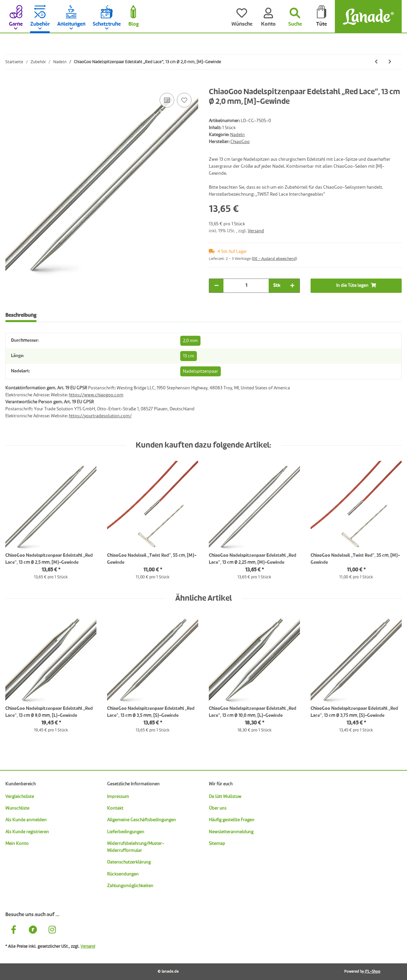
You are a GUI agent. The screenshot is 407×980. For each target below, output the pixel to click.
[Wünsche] (242, 17)
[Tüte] (322, 17)
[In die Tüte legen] (11, 84)
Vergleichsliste (20, 797)
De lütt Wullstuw (225, 797)
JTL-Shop (373, 972)
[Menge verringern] (216, 286)
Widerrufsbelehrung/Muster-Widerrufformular (136, 847)
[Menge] (246, 286)
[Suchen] (295, 17)
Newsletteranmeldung (231, 832)
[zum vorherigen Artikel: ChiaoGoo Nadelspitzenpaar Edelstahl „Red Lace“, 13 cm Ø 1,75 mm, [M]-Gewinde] (376, 62)
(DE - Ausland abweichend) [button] (274, 259)
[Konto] (268, 17)
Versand (256, 231)
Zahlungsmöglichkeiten (130, 886)
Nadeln (237, 135)
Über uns (218, 808)
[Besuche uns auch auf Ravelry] (33, 931)
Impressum (118, 797)
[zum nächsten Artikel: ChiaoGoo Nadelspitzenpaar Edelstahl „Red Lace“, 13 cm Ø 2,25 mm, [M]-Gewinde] (390, 62)
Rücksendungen (123, 874)
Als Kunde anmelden (26, 820)
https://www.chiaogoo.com (96, 395)
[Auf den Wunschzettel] (184, 100)
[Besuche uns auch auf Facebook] (14, 931)
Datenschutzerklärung (129, 862)
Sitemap (217, 844)
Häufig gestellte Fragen (232, 820)
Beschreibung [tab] (21, 315)
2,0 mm (190, 341)
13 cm (189, 356)
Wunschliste (17, 808)
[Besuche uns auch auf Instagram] (52, 931)
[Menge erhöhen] (292, 286)
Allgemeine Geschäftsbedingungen (141, 820)
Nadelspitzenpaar (201, 371)
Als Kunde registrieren (27, 832)
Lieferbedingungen (126, 832)
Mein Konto (17, 844)
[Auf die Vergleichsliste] (167, 100)
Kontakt (115, 808)
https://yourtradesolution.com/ (100, 416)
